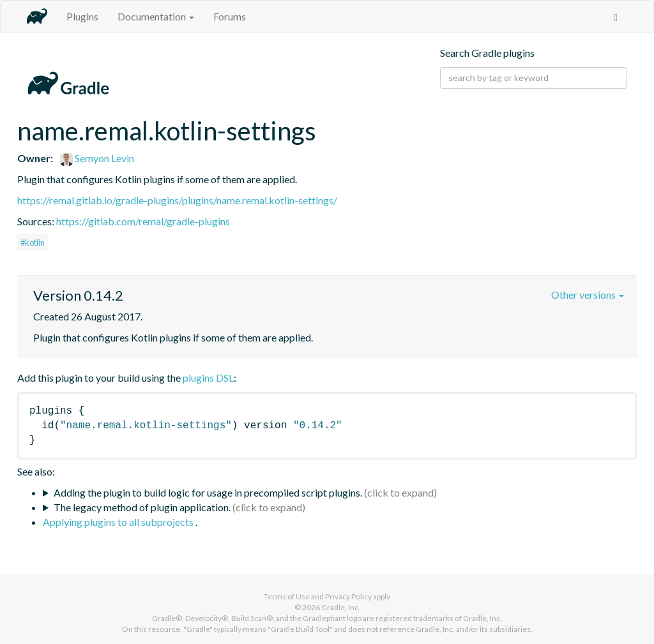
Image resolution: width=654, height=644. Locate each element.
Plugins (82, 16)
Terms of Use (287, 596)
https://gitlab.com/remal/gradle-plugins (143, 221)
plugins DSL (208, 378)
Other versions (588, 295)
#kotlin (33, 243)
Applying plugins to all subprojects (119, 522)
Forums (230, 16)
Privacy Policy (348, 596)
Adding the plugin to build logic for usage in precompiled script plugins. (208, 492)
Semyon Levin (97, 158)
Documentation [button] (156, 16)
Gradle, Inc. (341, 607)
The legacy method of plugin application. (142, 507)
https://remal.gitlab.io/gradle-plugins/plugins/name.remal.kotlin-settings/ (177, 200)
